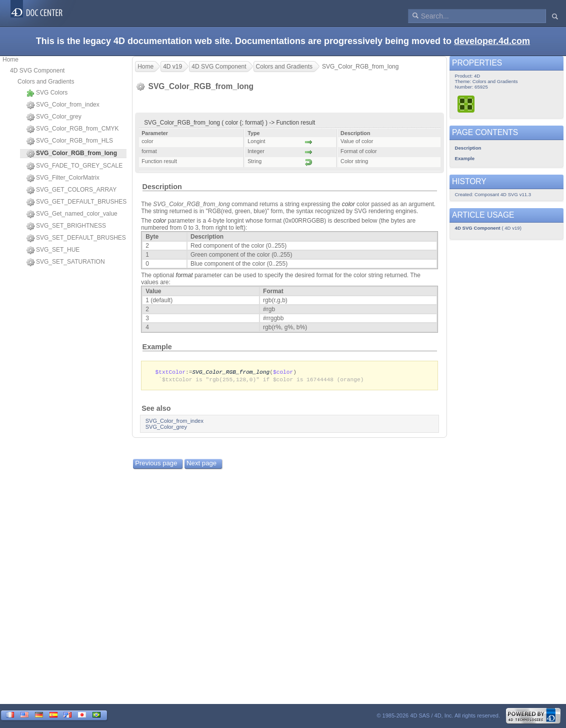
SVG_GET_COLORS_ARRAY (71, 190)
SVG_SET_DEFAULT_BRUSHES (76, 238)
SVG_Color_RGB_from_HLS (70, 141)
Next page (201, 464)
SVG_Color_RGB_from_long (231, 372)
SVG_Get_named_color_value (72, 214)
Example (157, 347)
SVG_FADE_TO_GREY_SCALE (74, 166)
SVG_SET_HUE (53, 250)
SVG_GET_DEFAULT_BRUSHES (76, 202)
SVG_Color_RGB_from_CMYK (72, 129)
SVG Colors (47, 93)
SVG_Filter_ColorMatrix (63, 178)
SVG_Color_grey (54, 117)
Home (10, 60)
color (348, 204)
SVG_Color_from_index (63, 105)
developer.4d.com (492, 41)
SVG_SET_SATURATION (66, 262)
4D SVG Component (37, 71)
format (184, 275)
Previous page (156, 464)
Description (162, 187)
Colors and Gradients (46, 82)
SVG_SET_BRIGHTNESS (66, 226)
